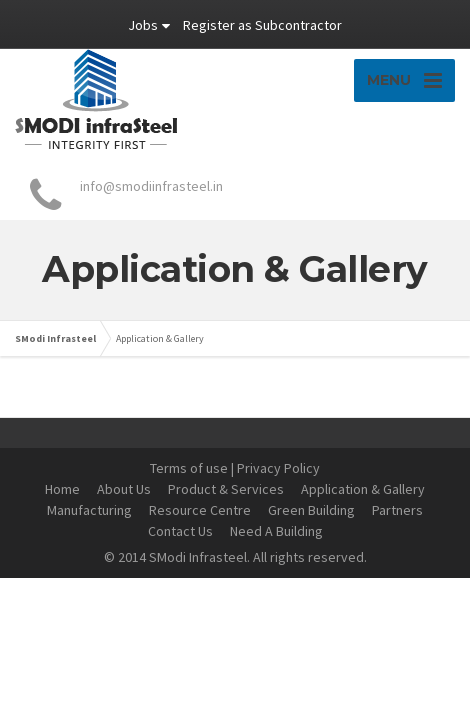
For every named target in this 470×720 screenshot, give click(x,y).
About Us (124, 489)
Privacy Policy (278, 468)
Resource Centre (200, 510)
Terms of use (189, 468)
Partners (397, 510)
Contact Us (180, 531)
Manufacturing (89, 510)
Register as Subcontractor (262, 25)
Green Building (311, 510)
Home (62, 489)
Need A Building (276, 531)
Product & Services (226, 489)
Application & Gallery (363, 489)
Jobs (143, 25)
